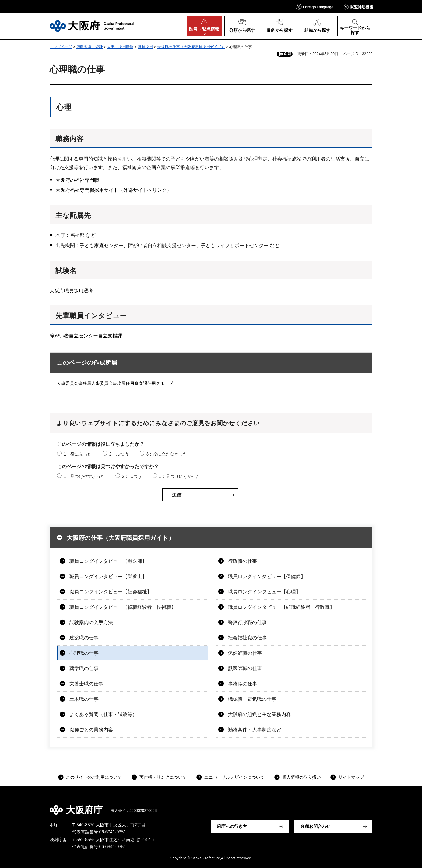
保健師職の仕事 (245, 653)
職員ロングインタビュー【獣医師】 (108, 561)
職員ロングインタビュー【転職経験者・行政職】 (281, 607)
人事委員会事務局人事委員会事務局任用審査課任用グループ (115, 383)
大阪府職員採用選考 (71, 291)
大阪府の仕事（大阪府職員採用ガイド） (191, 47)
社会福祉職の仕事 (247, 638)
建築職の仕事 (84, 638)
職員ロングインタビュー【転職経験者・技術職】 (123, 607)
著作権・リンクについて (163, 777)
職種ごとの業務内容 (91, 730)
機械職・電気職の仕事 (252, 699)
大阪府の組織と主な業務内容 (259, 714)
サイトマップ (351, 777)
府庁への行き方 (232, 826)
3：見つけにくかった (180, 476)
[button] (315, 7)
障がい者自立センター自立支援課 (86, 336)
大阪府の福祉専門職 (77, 180)
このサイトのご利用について (94, 777)
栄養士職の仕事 (86, 684)
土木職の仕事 (84, 699)
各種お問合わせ (315, 826)
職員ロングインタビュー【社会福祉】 (111, 592)
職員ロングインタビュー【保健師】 (267, 577)
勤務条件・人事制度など (255, 730)
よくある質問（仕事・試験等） (103, 714)
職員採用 (145, 47)
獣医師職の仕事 (245, 668)
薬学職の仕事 (84, 668)
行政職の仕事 (242, 561)
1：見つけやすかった (84, 476)
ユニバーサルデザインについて (234, 777)
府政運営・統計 (90, 47)
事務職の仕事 (242, 684)
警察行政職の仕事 (247, 622)
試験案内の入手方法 (91, 622)
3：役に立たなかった (167, 454)
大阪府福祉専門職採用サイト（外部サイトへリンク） (114, 190)
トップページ (61, 47)
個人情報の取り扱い (301, 777)
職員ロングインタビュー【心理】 (264, 592)
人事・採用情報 (120, 47)
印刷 (287, 54)
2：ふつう (119, 454)
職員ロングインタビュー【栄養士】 (108, 577)
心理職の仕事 (84, 653)
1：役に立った (78, 454)
